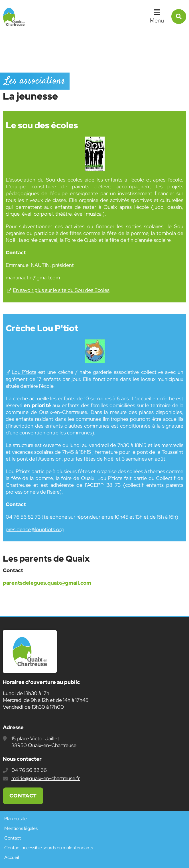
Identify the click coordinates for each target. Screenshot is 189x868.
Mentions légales (21, 828)
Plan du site (16, 819)
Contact (23, 796)
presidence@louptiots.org (35, 529)
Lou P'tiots (24, 372)
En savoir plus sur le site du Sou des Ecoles (61, 290)
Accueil (12, 857)
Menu (157, 20)
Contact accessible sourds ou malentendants (49, 848)
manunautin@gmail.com (33, 278)
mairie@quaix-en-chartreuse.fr (46, 778)
